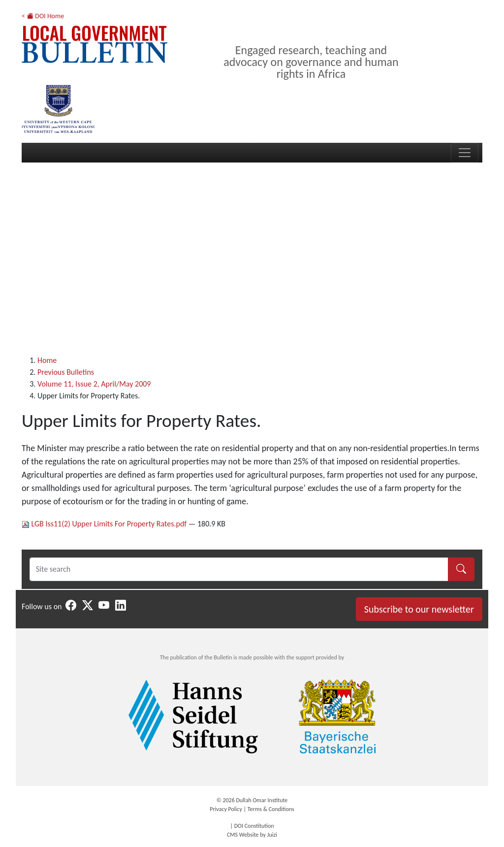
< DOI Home (43, 16)
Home (47, 360)
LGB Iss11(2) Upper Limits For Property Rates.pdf (105, 524)
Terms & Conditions (271, 809)
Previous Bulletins (66, 372)
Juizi (272, 835)
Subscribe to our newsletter (419, 609)
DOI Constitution (254, 826)
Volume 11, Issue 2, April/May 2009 (94, 384)
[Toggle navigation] (465, 153)
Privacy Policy (226, 809)
